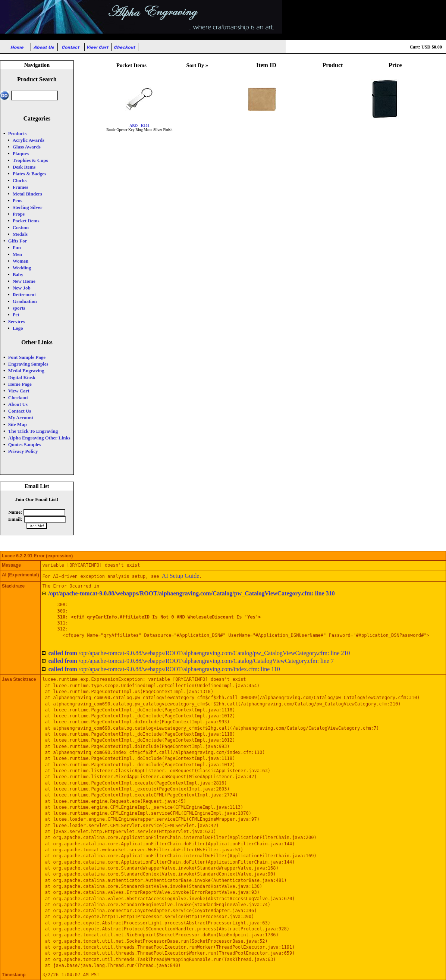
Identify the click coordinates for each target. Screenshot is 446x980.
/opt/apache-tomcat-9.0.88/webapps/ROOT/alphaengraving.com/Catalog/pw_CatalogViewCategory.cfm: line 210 (199, 653)
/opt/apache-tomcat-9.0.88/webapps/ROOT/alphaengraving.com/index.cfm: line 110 (164, 669)
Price (395, 65)
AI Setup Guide (180, 576)
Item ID (266, 65)
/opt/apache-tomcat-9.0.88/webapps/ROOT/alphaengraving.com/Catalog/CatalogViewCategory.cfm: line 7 (191, 661)
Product (333, 65)
